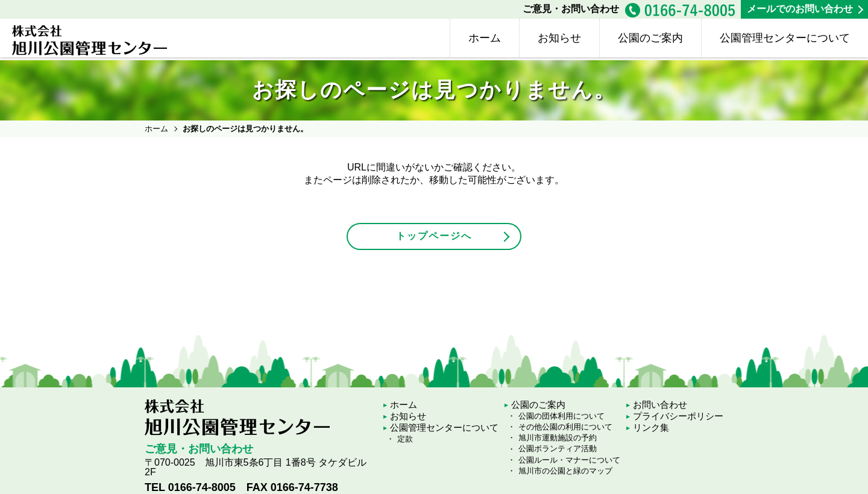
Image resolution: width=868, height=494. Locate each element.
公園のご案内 (650, 38)
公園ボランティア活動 (558, 449)
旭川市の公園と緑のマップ (565, 471)
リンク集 (651, 427)
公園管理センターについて (785, 38)
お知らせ (559, 38)
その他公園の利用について (565, 427)
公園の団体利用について (561, 416)
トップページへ (434, 236)
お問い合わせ (660, 405)
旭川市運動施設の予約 (558, 438)
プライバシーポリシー (678, 416)
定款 (405, 439)
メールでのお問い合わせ (800, 9)
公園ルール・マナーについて (569, 460)
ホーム (485, 38)
